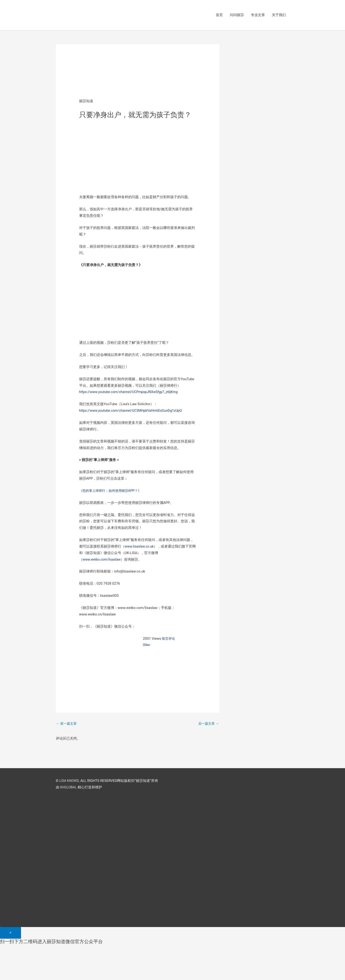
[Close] (11, 934)
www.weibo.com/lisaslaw (103, 560)
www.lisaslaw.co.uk (140, 547)
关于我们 (279, 15)
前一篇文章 (67, 724)
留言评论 (169, 639)
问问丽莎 (237, 15)
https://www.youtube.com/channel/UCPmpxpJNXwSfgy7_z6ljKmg (131, 392)
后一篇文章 (208, 724)
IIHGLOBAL (69, 788)
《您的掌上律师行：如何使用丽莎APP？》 (112, 491)
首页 (219, 15)
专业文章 (258, 15)
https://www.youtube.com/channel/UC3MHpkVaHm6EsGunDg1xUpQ (133, 411)
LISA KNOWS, (70, 781)
